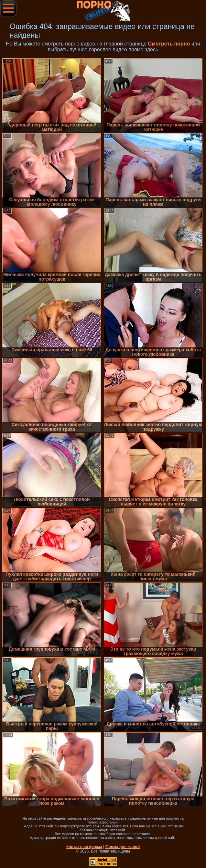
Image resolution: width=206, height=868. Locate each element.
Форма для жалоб (123, 847)
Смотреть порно (169, 44)
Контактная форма (84, 847)
